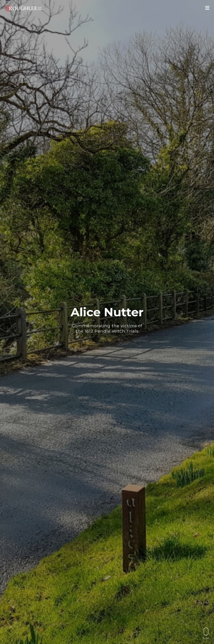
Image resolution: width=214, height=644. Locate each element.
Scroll (206, 633)
